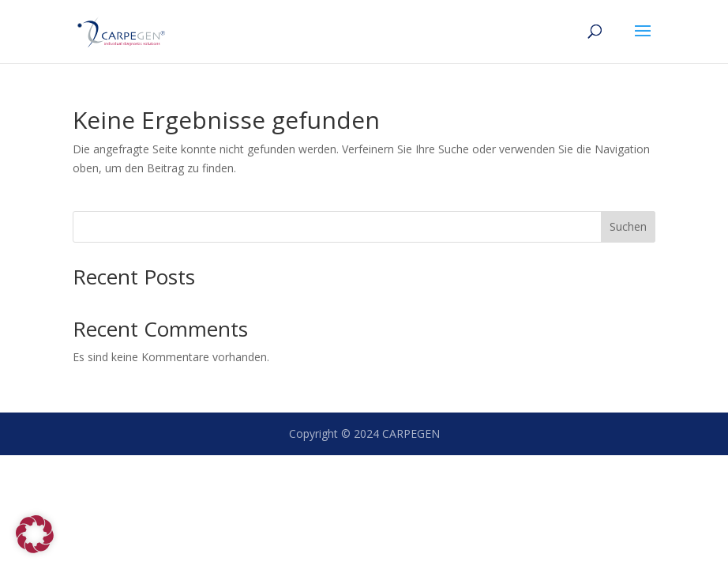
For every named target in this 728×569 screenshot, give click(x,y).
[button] (35, 534)
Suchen (628, 226)
